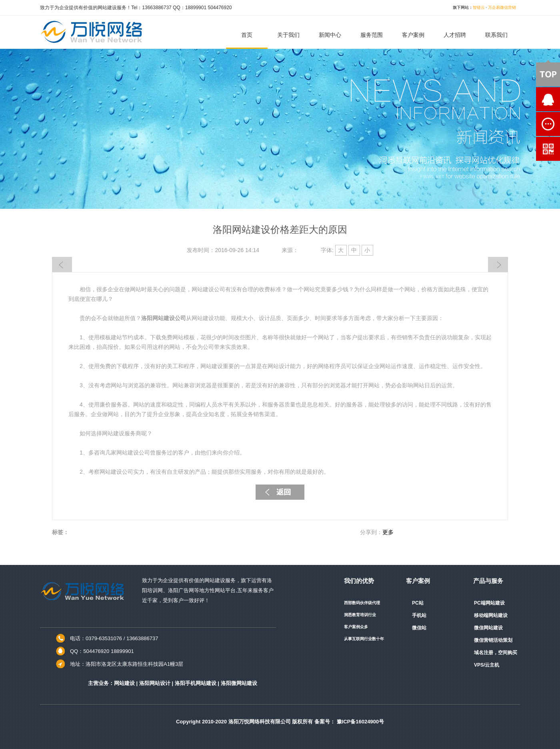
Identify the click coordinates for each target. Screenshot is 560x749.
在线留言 (530, 124)
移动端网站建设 (491, 615)
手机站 (419, 615)
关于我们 (288, 35)
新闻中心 (330, 35)
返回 (280, 492)
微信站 (419, 628)
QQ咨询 (530, 99)
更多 (388, 532)
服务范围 (372, 35)
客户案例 (413, 35)
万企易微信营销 (502, 7)
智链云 (479, 7)
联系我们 (496, 35)
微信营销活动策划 (493, 640)
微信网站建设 (488, 628)
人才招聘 (455, 35)
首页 (247, 35)
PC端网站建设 (489, 603)
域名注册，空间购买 (496, 653)
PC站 (418, 603)
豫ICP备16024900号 (361, 722)
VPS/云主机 (487, 665)
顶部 (548, 73)
